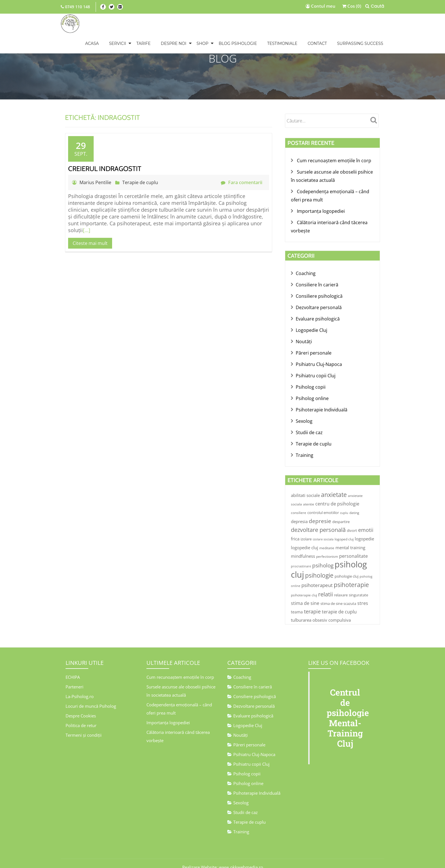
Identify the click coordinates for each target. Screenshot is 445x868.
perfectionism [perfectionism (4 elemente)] (327, 548)
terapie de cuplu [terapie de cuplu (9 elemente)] (339, 603)
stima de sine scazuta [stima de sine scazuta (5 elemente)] (338, 595)
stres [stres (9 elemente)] (363, 594)
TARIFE (143, 43)
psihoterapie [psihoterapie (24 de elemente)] (351, 576)
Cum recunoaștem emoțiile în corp (334, 161)
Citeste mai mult (90, 243)
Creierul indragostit (105, 169)
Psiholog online (312, 393)
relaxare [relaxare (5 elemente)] (341, 586)
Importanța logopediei (321, 210)
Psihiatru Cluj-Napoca (319, 360)
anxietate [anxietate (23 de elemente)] (334, 488)
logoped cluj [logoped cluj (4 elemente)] (344, 531)
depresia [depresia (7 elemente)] (299, 514)
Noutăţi (304, 338)
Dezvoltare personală (319, 304)
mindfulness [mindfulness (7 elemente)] (303, 548)
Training (305, 448)
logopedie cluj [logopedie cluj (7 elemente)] (305, 539)
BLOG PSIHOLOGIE (238, 43)
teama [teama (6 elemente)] (297, 603)
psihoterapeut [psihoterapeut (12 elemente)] (317, 576)
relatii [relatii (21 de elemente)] (326, 585)
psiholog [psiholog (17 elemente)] (323, 557)
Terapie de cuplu (140, 182)
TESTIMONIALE (282, 43)
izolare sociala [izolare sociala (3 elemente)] (323, 531)
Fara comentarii (242, 182)
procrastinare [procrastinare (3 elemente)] (301, 558)
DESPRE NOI (174, 43)
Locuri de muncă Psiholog (91, 696)
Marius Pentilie (96, 182)
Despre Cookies (81, 705)
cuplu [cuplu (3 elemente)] (344, 506)
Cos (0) (352, 6)
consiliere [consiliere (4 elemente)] (299, 506)
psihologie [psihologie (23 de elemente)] (319, 567)
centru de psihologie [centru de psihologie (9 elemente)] (337, 497)
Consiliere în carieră (317, 282)
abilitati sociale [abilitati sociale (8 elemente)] (305, 488)
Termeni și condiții (84, 724)
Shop (203, 43)
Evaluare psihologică (318, 315)
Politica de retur (81, 715)
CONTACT (317, 43)
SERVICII (117, 43)
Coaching (306, 271)
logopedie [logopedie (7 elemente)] (364, 531)
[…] (87, 230)
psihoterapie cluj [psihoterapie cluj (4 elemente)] (304, 586)
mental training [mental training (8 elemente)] (350, 539)
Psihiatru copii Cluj (316, 371)
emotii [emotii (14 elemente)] (366, 522)
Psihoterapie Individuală (322, 404)
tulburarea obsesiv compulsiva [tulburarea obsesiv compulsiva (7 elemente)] (321, 611)
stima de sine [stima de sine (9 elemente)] (305, 594)
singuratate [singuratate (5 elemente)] (358, 586)
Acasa (92, 43)
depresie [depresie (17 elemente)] (320, 514)
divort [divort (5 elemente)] (352, 523)
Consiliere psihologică (319, 293)
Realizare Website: (200, 858)
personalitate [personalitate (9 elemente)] (353, 548)
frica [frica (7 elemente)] (295, 531)
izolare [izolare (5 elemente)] (306, 531)
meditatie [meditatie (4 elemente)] (327, 540)
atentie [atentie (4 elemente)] (309, 497)
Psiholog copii (311, 382)
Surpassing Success (360, 43)
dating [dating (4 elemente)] (354, 506)
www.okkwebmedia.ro (241, 858)
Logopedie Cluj (311, 326)
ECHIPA (73, 668)
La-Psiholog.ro (80, 687)
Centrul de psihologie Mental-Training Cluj (348, 709)
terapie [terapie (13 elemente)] (312, 603)
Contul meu (321, 6)
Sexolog (304, 415)
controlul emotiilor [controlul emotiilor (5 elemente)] (323, 505)
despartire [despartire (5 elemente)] (341, 514)
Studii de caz (309, 426)
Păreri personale (314, 349)
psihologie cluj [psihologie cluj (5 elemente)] (347, 568)
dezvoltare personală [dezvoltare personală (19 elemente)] (318, 522)
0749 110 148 (77, 7)
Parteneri (74, 677)
